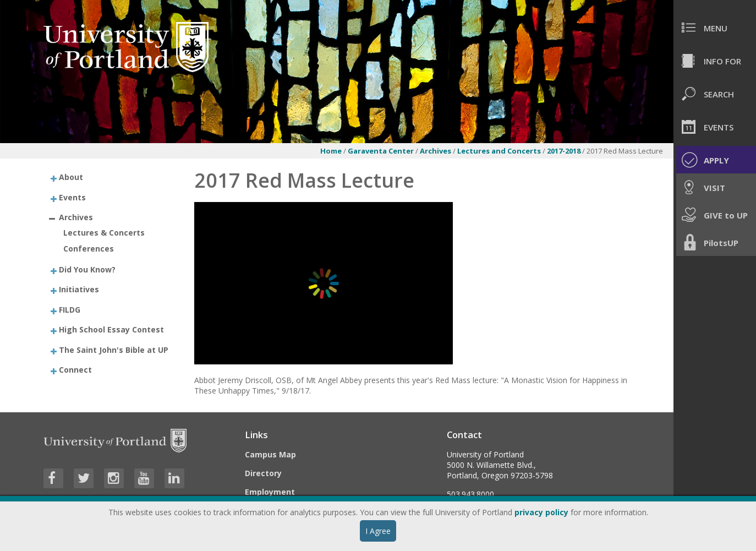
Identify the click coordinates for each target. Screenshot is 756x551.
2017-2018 (565, 151)
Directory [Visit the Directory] (263, 473)
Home (331, 151)
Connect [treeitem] (75, 370)
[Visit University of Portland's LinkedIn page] (174, 478)
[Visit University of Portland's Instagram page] (114, 478)
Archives (436, 151)
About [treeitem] (71, 177)
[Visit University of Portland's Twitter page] (84, 478)
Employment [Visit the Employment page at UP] (270, 492)
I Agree (378, 531)
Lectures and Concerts (500, 151)
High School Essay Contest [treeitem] (111, 329)
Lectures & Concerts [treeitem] (104, 233)
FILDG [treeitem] (70, 309)
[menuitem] (715, 28)
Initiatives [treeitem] (79, 289)
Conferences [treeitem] (89, 249)
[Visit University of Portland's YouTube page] (144, 478)
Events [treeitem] (72, 197)
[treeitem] (110, 177)
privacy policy (541, 512)
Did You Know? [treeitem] (87, 269)
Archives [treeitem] (76, 217)
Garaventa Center (381, 151)
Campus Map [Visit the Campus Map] (270, 454)
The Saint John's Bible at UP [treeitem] (114, 349)
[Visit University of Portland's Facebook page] (53, 478)
